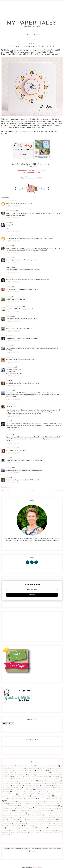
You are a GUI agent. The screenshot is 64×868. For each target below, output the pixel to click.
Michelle (8, 257)
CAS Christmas (41, 770)
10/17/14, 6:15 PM (12, 302)
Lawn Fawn (35, 792)
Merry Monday (58, 794)
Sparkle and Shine (55, 815)
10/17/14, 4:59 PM (12, 282)
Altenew (53, 766)
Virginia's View (28, 131)
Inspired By (29, 789)
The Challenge (32, 824)
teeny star (41, 123)
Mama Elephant (30, 794)
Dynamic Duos (13, 783)
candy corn (18, 121)
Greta (7, 381)
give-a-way (42, 170)
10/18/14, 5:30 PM (12, 362)
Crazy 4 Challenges (50, 779)
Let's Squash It (52, 792)
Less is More (43, 792)
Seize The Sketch (46, 813)
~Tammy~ (9, 287)
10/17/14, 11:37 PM (13, 311)
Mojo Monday (13, 796)
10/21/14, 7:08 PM (12, 453)
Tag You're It (16, 821)
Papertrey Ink (56, 798)
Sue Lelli (9, 316)
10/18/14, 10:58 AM (13, 331)
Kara (7, 326)
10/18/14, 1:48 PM (12, 341)
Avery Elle (21, 768)
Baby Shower (34, 768)
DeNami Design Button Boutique (50, 781)
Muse (33, 796)
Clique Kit (32, 775)
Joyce (8, 421)
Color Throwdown (18, 777)
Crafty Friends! (39, 779)
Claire (8, 458)
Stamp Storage (25, 817)
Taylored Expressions (28, 821)
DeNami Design (38, 179)
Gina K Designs (36, 785)
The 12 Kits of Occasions (47, 821)
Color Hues (7, 777)
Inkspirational (18, 790)
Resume (37, 34)
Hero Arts (18, 787)
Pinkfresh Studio (14, 804)
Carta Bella (30, 770)
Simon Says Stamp (20, 815)
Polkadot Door (44, 804)
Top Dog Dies (20, 830)
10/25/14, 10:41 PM (13, 473)
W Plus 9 (15, 832)
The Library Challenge (42, 826)
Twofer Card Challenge (48, 830)
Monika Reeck (10, 404)
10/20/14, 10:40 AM (13, 430)
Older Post (5, 490)
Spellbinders (6, 817)
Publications (18, 811)
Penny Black (40, 801)
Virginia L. (9, 390)
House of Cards (40, 787)
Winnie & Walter (47, 832)
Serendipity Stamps (57, 813)
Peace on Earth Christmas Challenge (26, 801)
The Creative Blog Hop (43, 824)
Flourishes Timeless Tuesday (38, 783)
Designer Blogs (37, 867)
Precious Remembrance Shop (48, 806)
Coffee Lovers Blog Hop (42, 775)
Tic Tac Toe (42, 828)
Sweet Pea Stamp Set (50, 819)
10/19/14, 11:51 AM (13, 399)
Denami (20, 781)
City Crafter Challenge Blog (18, 775)
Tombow (12, 830)
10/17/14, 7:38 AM (12, 253)
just (56, 790)
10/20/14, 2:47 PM (12, 443)
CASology (40, 50)
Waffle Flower (23, 832)
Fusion (27, 785)
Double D (4, 783)
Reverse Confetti (18, 813)
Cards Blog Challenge (19, 770)
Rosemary (9, 336)
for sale (48, 783)
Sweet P (21, 819)
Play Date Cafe (32, 804)
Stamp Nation (16, 817)
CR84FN (15, 779)
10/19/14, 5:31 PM (12, 416)
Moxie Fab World (23, 796)
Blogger (33, 851)
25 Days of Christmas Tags (26, 766)
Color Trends (28, 777)
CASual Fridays (33, 772)
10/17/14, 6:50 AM (12, 241)
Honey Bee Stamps (28, 787)
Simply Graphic (37, 815)
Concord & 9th (6, 779)
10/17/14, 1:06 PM (12, 262)
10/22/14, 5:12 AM (12, 463)
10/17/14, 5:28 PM (12, 292)
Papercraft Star (43, 799)
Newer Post (59, 490)
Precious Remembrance (28, 806)
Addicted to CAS (44, 766)
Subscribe (32, 595)
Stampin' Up (34, 817)
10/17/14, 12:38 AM (13, 218)
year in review (5, 834)
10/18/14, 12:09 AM (13, 321)
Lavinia (28, 792)
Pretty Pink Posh (24, 808)
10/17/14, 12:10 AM (13, 206)
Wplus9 (57, 832)
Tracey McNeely (11, 211)
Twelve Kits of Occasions (33, 830)
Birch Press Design (44, 768)
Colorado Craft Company (41, 777)
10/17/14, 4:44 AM (12, 231)
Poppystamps (12, 806)
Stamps (52, 817)
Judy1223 (9, 246)
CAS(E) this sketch (8, 772)
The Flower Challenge (15, 826)
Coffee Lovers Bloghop (56, 775)
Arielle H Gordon (11, 448)
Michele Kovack (11, 236)
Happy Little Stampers (8, 787)
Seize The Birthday (33, 813)
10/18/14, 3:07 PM (12, 353)
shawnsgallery (8, 815)
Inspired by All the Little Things (45, 790)
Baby (27, 768)
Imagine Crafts (49, 787)
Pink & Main (49, 801)
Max (41, 794)
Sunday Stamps (13, 819)
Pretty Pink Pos (11, 809)
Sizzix (47, 815)
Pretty (4, 809)
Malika (8, 222)
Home (27, 34)
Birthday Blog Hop (56, 768)
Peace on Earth (11, 801)
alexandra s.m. (10, 367)
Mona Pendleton (11, 201)
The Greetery (29, 826)
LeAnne (8, 297)
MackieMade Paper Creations (14, 306)
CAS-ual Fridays (54, 770)
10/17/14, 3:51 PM (12, 272)
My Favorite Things (44, 796)
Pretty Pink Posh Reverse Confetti (47, 809)
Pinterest (24, 804)
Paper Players (19, 799)
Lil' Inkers (13, 794)
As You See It (13, 768)
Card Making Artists (7, 770)
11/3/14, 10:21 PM (12, 482)
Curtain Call (13, 781)
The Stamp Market (27, 828)
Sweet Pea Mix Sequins (34, 819)
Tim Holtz (52, 828)
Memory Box (48, 794)
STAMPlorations (44, 817)
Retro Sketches (45, 811)
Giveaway (56, 785)
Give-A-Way (46, 785)
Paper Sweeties (31, 799)
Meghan (8, 346)
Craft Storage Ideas (27, 779)
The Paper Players (56, 826)
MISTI (5, 796)
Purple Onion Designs (30, 811)
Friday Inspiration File (18, 785)
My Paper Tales (32, 23)
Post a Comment (6, 487)
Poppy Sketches (53, 804)
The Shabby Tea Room (12, 828)
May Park (9, 434)
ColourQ (55, 777)
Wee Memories (35, 832)
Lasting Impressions (18, 792)
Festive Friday (25, 783)
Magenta (20, 794)
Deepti (8, 277)
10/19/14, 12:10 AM (13, 386)
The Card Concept (20, 824)
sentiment (10, 125)
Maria (8, 357)
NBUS (10, 799)
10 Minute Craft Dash (8, 766)
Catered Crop (44, 772)
